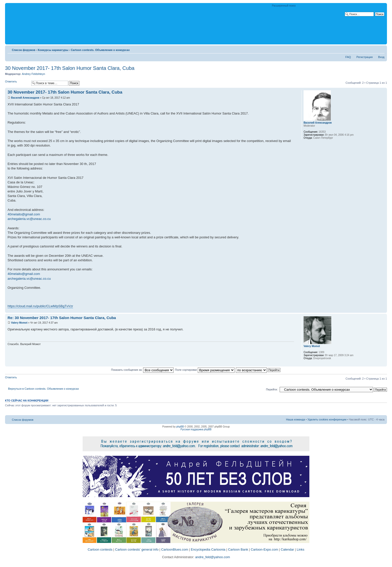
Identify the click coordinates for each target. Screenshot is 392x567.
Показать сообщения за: (142, 370)
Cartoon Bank (238, 549)
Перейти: (272, 389)
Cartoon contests (100, 549)
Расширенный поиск (284, 6)
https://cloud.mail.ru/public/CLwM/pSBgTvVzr (40, 306)
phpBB (180, 427)
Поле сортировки (205, 370)
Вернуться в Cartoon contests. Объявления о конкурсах (43, 389)
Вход (381, 57)
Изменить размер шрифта (381, 49)
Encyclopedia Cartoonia (208, 549)
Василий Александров (25, 98)
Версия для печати (373, 49)
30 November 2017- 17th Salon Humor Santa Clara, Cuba (70, 68)
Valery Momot (19, 323)
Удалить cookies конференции (327, 419)
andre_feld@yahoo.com (212, 557)
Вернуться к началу (383, 310)
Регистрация (365, 57)
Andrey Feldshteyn (34, 74)
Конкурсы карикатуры (53, 50)
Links (301, 549)
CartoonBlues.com (175, 549)
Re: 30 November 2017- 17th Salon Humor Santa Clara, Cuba (62, 318)
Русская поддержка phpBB (196, 429)
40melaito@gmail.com (24, 214)
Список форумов (24, 50)
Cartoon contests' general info (137, 549)
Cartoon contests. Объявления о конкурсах (100, 50)
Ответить (17, 83)
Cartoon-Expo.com (264, 549)
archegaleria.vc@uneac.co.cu (29, 219)
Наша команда (295, 419)
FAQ (348, 57)
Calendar (287, 549)
